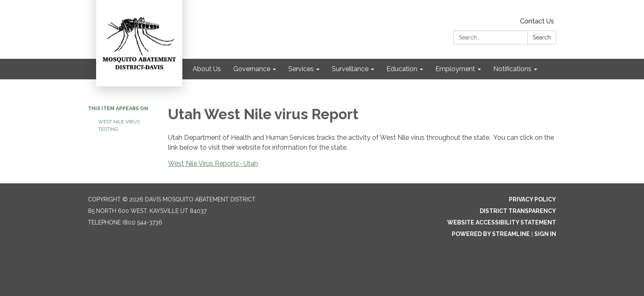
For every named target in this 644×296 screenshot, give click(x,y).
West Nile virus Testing (119, 125)
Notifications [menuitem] (512, 69)
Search (542, 37)
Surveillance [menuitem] (350, 69)
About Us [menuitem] (207, 69)
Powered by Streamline (491, 234)
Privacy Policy (532, 199)
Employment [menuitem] (455, 69)
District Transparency (518, 211)
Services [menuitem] (301, 69)
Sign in (545, 234)
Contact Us (537, 21)
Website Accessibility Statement (502, 222)
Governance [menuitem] (252, 69)
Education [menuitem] (402, 69)
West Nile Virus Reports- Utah (213, 163)
